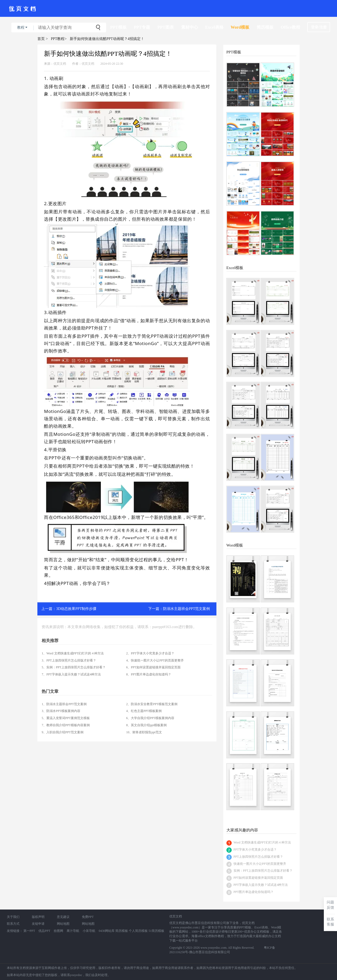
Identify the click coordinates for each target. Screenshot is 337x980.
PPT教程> (59, 39)
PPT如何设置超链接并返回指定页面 (258, 878)
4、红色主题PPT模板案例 (144, 711)
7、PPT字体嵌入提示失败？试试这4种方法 (71, 674)
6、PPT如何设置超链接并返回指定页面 (153, 667)
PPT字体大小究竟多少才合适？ (255, 850)
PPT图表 (166, 27)
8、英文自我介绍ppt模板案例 (146, 725)
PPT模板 (118, 27)
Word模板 (240, 27)
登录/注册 (319, 27)
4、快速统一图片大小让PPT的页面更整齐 (155, 660)
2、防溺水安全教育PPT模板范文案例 (152, 704)
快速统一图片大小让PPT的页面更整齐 (260, 864)
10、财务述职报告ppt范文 (144, 732)
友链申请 (38, 924)
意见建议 (63, 917)
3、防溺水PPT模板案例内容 (61, 711)
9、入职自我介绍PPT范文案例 (63, 732)
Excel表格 (214, 27)
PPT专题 (142, 27)
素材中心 (190, 27)
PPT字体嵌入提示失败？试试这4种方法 (261, 885)
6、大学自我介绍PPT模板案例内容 (150, 718)
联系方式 (13, 924)
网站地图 (63, 924)
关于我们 (13, 917)
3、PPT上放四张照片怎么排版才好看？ (69, 660)
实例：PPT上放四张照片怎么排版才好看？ (263, 871)
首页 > (43, 39)
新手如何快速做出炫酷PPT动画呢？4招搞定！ (107, 39)
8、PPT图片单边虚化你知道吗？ (149, 674)
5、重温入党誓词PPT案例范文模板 (66, 718)
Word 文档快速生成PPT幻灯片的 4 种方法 (262, 842)
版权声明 (38, 917)
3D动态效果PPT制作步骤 (76, 609)
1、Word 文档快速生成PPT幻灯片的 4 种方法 (73, 653)
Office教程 (290, 27)
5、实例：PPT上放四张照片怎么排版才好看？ (74, 667)
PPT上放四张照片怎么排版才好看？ (258, 857)
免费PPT (88, 917)
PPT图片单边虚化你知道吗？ (254, 892)
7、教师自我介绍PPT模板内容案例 (66, 725)
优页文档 (60, 64)
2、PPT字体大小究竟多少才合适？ (150, 653)
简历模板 (265, 27)
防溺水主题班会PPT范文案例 (186, 609)
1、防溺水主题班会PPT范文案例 (64, 704)
